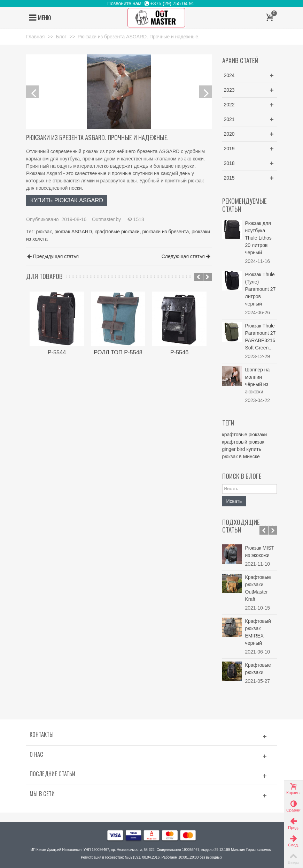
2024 (229, 75)
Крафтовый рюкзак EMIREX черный (258, 632)
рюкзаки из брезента (165, 232)
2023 (229, 90)
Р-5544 (57, 352)
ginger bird (234, 449)
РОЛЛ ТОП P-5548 (118, 352)
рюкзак (44, 232)
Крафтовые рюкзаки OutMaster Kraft (258, 588)
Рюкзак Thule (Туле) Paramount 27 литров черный (261, 289)
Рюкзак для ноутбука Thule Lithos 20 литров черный (258, 238)
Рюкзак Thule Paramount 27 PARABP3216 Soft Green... (261, 337)
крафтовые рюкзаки (117, 232)
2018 (229, 163)
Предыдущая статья (53, 256)
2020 (229, 134)
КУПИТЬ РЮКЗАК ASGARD (67, 200)
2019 (229, 149)
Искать (234, 501)
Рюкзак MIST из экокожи (260, 552)
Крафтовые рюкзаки (258, 669)
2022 (229, 105)
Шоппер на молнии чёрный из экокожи (258, 381)
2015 (229, 178)
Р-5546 (180, 352)
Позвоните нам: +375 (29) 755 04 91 (151, 3)
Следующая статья (186, 256)
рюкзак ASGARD (73, 232)
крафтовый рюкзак (243, 442)
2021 (229, 119)
